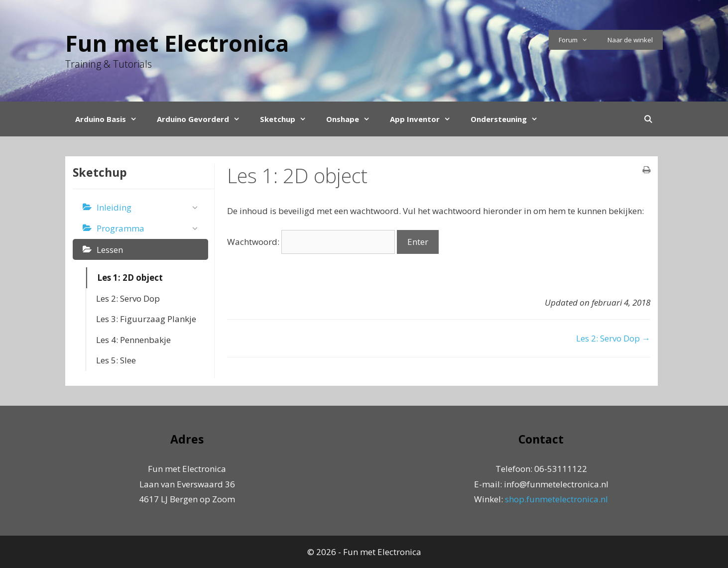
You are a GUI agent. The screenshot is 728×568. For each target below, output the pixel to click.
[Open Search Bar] (648, 119)
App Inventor (425, 119)
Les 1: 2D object (130, 278)
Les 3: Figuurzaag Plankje (146, 319)
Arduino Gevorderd (203, 119)
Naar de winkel (630, 40)
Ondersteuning (509, 119)
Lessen (110, 250)
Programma (150, 229)
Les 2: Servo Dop (128, 298)
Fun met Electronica (177, 43)
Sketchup (288, 119)
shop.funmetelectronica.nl (556, 499)
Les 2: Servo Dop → (613, 338)
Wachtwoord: (311, 242)
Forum (578, 40)
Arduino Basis (111, 119)
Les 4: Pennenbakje (133, 340)
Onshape (353, 119)
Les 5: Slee (116, 360)
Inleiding (150, 208)
